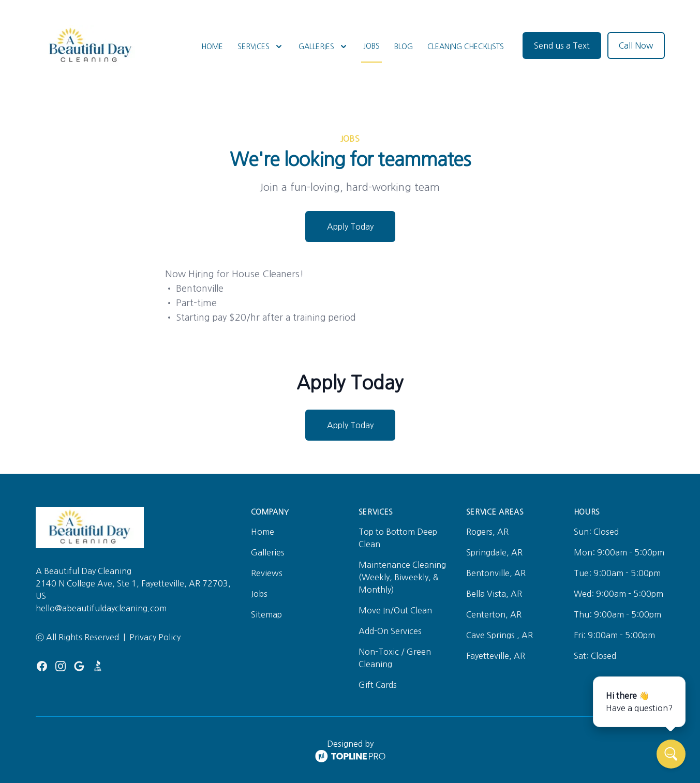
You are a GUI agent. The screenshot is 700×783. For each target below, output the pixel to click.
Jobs (371, 46)
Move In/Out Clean (395, 610)
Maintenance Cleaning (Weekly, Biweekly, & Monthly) (402, 577)
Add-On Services (390, 631)
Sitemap (266, 614)
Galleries (268, 552)
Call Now (636, 46)
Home (212, 47)
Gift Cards (378, 685)
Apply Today (350, 227)
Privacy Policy (155, 637)
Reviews (267, 573)
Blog (404, 47)
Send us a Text (562, 46)
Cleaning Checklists (466, 47)
